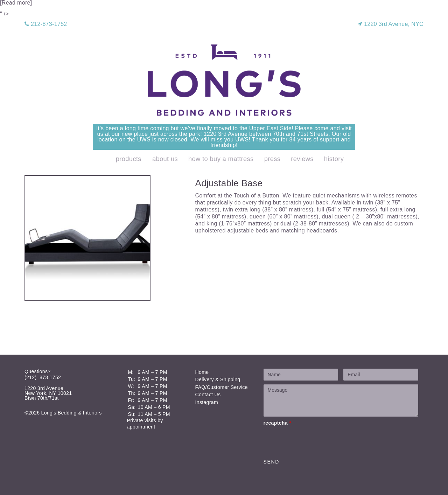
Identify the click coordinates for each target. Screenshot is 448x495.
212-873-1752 (46, 24)
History (334, 159)
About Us (165, 159)
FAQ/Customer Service (222, 387)
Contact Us (208, 395)
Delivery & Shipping (218, 379)
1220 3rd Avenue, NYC (391, 24)
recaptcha (277, 423)
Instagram (207, 402)
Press (272, 159)
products (129, 159)
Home (202, 372)
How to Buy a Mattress (221, 159)
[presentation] (317, 441)
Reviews (302, 159)
